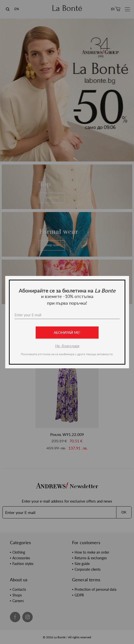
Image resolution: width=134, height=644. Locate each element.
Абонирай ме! (67, 333)
